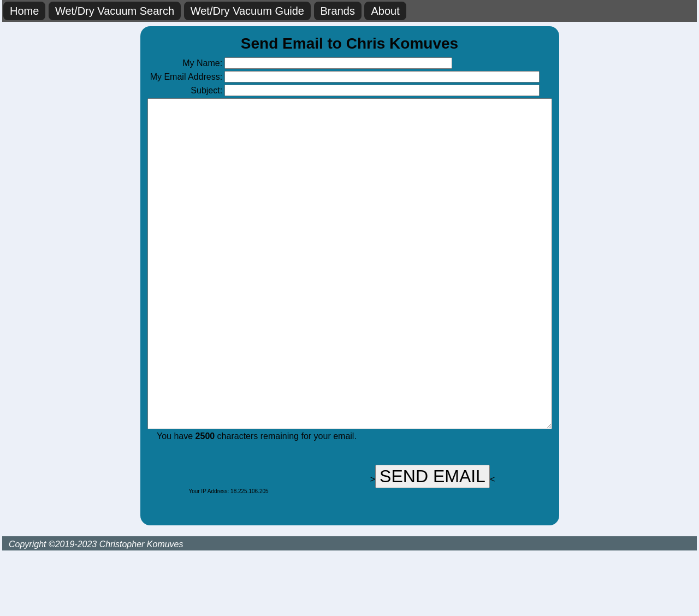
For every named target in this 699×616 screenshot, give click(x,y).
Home (24, 11)
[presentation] (204, 530)
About (385, 11)
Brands (338, 11)
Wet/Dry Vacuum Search (115, 11)
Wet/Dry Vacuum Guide (247, 11)
